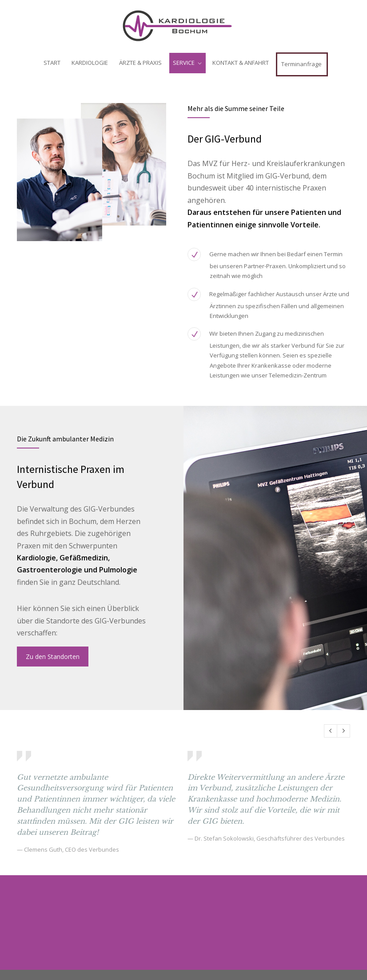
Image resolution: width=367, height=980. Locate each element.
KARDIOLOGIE (90, 63)
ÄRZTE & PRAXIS (140, 63)
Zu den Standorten (53, 657)
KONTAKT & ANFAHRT (241, 63)
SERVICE (184, 63)
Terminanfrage (301, 64)
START (52, 63)
